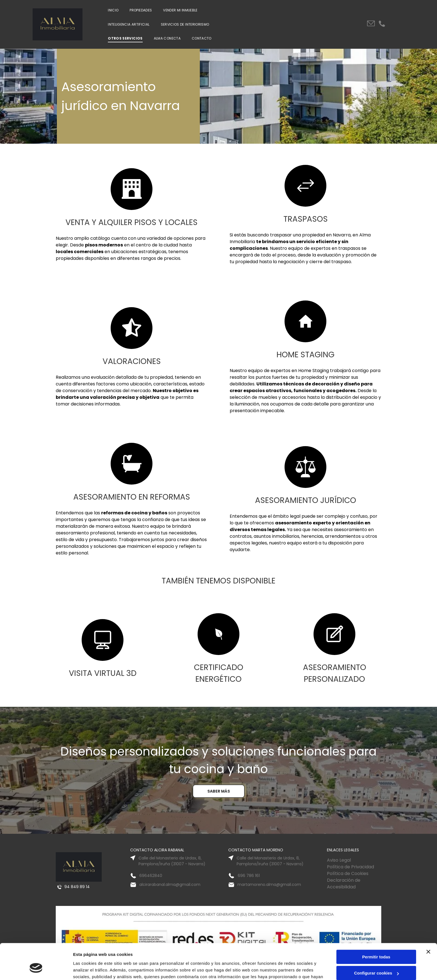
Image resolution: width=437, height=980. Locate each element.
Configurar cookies (376, 943)
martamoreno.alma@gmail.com (269, 884)
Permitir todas (376, 927)
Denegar (376, 960)
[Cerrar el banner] (428, 922)
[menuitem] (113, 10)
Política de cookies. (214, 954)
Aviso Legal (339, 860)
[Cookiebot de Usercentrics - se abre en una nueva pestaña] (36, 969)
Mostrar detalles (89, 969)
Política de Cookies (348, 873)
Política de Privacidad (350, 867)
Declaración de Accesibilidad (344, 884)
